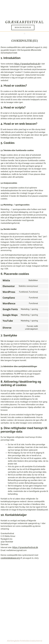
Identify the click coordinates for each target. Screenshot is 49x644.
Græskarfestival (24, 22)
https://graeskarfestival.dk (27, 64)
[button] (35, 28)
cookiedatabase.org (10, 558)
